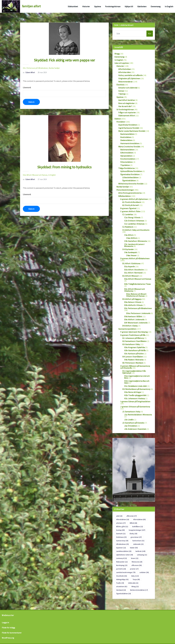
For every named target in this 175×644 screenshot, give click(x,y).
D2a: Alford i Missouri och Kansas (35, 175)
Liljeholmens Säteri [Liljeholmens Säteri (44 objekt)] (125, 555)
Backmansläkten (127, 134)
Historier (86, 6)
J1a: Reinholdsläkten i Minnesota (138, 415)
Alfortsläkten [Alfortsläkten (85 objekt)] (139, 519)
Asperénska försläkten (128, 125)
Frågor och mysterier (127, 113)
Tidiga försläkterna (126, 168)
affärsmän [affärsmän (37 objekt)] (132, 516)
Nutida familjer (54, 68)
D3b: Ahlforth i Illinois (133, 305)
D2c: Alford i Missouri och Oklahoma (134, 290)
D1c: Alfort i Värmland (133, 273)
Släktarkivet (73, 6)
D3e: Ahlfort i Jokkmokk (134, 320)
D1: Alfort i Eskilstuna (131, 263)
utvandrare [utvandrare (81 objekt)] (122, 586)
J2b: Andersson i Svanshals (135, 429)
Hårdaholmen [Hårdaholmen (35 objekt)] (122, 544)
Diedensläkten (126, 140)
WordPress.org (8, 638)
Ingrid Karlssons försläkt (129, 128)
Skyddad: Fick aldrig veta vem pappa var (64, 60)
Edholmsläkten (127, 153)
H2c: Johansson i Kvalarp (135, 398)
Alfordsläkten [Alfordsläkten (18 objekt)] (123, 519)
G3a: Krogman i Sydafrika (135, 347)
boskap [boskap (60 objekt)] (120, 530)
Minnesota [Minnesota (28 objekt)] (137, 562)
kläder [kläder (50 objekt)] (134, 548)
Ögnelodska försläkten (130, 174)
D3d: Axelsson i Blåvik (133, 316)
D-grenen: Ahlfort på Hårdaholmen (135, 258)
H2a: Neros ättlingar (133, 392)
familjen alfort (31, 6)
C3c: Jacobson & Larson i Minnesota (134, 245)
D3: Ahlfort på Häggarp (132, 299)
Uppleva (97, 6)
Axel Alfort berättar (127, 100)
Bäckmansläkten (127, 150)
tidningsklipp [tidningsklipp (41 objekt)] (122, 579)
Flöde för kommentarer (12, 633)
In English (169, 6)
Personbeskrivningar (125, 190)
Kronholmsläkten (128, 159)
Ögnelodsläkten (129, 180)
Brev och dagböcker (127, 103)
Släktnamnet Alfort (127, 116)
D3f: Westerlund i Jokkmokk (136, 323)
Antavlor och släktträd (128, 88)
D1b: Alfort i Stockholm (134, 270)
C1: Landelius (128, 214)
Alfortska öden (125, 72)
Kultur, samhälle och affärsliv (130, 75)
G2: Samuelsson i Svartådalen (134, 341)
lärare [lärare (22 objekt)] (135, 558)
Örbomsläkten (126, 162)
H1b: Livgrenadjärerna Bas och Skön (137, 382)
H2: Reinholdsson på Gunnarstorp (136, 389)
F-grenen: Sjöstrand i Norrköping (134, 332)
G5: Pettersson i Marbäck (133, 363)
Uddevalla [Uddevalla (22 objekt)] (133, 583)
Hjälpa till (129, 6)
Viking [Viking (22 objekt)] (135, 586)
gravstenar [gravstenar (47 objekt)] (136, 537)
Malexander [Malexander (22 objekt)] (122, 562)
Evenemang (156, 6)
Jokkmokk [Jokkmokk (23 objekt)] (138, 544)
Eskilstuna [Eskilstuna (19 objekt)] (121, 537)
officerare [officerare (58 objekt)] (137, 565)
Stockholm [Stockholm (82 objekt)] (122, 576)
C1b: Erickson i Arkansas (134, 221)
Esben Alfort (29, 72)
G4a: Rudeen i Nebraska (134, 360)
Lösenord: (64, 92)
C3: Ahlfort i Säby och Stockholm (136, 230)
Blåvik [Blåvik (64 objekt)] (133, 523)
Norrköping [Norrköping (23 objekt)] (122, 565)
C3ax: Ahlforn (132, 238)
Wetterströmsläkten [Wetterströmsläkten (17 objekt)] (139, 590)
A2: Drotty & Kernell (131, 205)
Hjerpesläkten (126, 156)
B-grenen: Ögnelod (128, 208)
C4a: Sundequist (131, 252)
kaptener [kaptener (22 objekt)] (121, 548)
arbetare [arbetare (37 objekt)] (121, 523)
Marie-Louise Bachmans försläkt (132, 131)
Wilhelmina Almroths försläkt (131, 184)
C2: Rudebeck (128, 227)
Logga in (5, 622)
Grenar (121, 91)
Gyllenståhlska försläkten (131, 171)
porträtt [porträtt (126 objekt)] (121, 569)
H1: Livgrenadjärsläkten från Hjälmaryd (134, 372)
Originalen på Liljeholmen (129, 78)
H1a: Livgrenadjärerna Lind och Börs (137, 377)
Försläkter (121, 122)
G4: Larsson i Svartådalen (133, 357)
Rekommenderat (125, 82)
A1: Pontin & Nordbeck (132, 202)
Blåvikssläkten (125, 196)
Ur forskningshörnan (125, 109)
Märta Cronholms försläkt (129, 147)
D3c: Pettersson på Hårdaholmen (35, 68)
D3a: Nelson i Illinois (133, 302)
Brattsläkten (126, 137)
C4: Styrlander (128, 249)
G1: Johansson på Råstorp (133, 338)
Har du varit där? (125, 106)
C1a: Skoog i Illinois (132, 217)
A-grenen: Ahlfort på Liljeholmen (134, 199)
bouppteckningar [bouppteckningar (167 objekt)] (137, 530)
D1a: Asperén (130, 266)
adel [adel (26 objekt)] (119, 516)
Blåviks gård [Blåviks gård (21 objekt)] (122, 527)
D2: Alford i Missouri (130, 276)
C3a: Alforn (129, 235)
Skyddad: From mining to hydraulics (64, 167)
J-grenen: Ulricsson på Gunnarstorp (135, 407)
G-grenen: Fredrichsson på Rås (133, 335)
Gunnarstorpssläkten (127, 329)
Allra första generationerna (130, 193)
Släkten (118, 119)
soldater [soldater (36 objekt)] (144, 572)
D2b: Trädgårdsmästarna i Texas (137, 284)
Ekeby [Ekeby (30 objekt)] (133, 534)
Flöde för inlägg (8, 628)
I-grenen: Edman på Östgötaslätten (135, 401)
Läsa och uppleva (122, 63)
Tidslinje (122, 94)
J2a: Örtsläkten (131, 426)
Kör (150, 34)
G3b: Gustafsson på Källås (135, 350)
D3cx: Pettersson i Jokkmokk (138, 313)
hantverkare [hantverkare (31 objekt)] (138, 541)
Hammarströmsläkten (130, 143)
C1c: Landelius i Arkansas (134, 224)
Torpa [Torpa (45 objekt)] (136, 579)
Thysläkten (125, 165)
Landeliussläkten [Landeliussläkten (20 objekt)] (124, 551)
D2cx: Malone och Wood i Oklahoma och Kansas (136, 295)
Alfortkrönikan (125, 69)
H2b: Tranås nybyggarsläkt (135, 395)
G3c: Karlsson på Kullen (134, 354)
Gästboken (142, 6)
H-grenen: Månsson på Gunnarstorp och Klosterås (135, 367)
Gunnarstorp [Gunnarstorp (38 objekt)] (122, 541)
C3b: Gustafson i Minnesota (136, 241)
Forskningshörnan (113, 6)
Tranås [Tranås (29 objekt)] (120, 583)
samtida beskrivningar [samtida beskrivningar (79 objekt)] (126, 572)
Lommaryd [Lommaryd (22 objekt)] (122, 558)
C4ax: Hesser (131, 255)
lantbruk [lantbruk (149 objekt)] (140, 551)
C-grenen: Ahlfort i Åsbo (130, 211)
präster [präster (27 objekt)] (134, 569)
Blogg (117, 54)
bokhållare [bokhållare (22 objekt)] (138, 527)
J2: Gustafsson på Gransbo (133, 423)
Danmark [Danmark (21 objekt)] (121, 534)
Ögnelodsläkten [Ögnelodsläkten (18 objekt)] (124, 594)
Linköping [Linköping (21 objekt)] (142, 555)
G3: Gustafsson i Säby (131, 344)
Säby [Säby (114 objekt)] (135, 576)
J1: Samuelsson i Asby (131, 412)
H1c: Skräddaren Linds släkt (136, 386)
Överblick (120, 85)
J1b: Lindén (129, 420)
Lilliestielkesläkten (130, 177)
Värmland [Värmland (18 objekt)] (121, 590)
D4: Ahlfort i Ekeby (130, 326)
